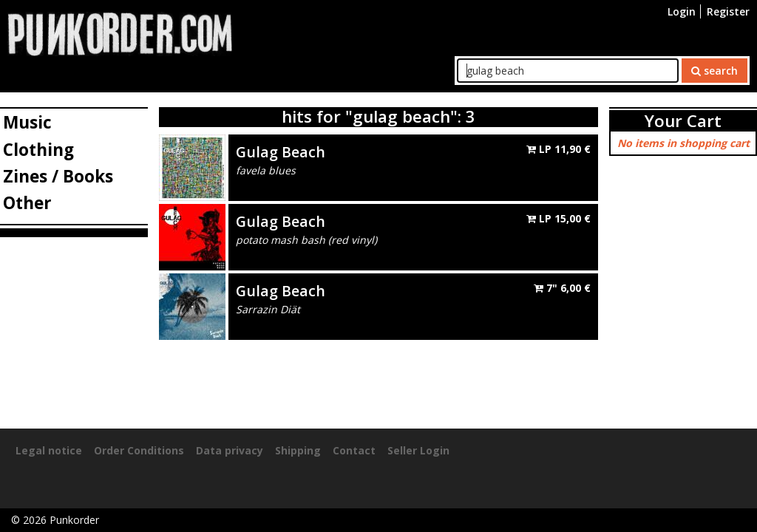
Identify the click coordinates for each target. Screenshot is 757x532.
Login (682, 11)
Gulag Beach (281, 152)
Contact (354, 450)
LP (559, 149)
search (714, 71)
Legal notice (49, 450)
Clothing (38, 150)
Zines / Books (58, 176)
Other (27, 203)
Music (27, 122)
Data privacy (230, 450)
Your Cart (683, 121)
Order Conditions (139, 450)
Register (728, 11)
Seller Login (418, 450)
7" (562, 288)
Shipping (298, 450)
